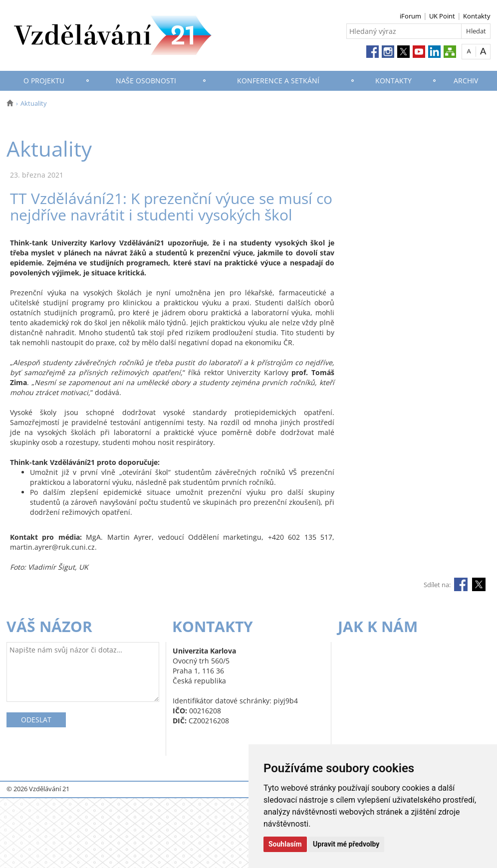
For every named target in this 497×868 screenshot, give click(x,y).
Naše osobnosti (146, 81)
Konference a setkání (278, 81)
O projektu (44, 81)
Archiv (466, 81)
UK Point (442, 16)
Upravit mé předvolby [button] (346, 844)
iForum (410, 16)
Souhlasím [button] (285, 844)
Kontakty (477, 16)
